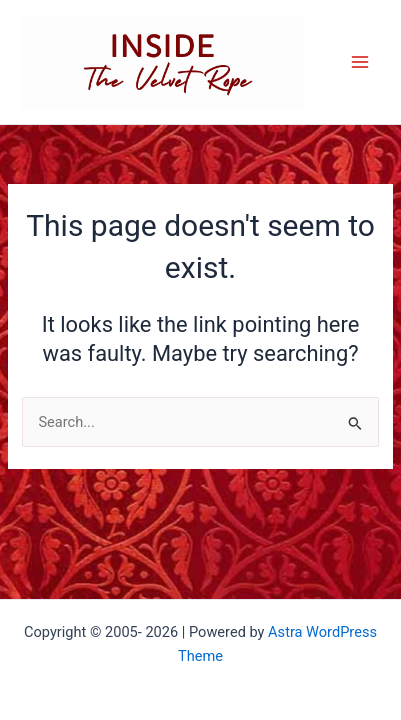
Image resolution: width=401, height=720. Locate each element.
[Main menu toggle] (360, 62)
